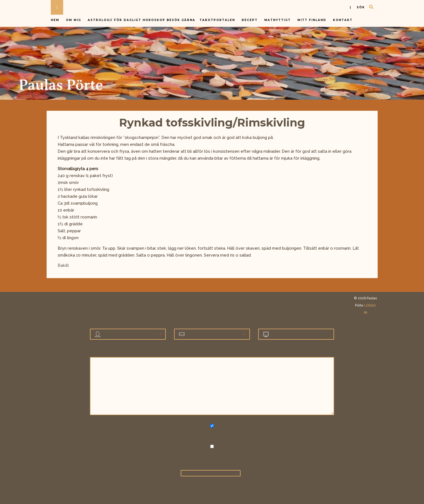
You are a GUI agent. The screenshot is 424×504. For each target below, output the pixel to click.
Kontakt (343, 20)
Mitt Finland (312, 20)
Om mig (74, 20)
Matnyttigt (278, 20)
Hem (55, 20)
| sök (357, 7)
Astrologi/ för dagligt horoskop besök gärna (142, 20)
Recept (250, 20)
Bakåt (63, 265)
